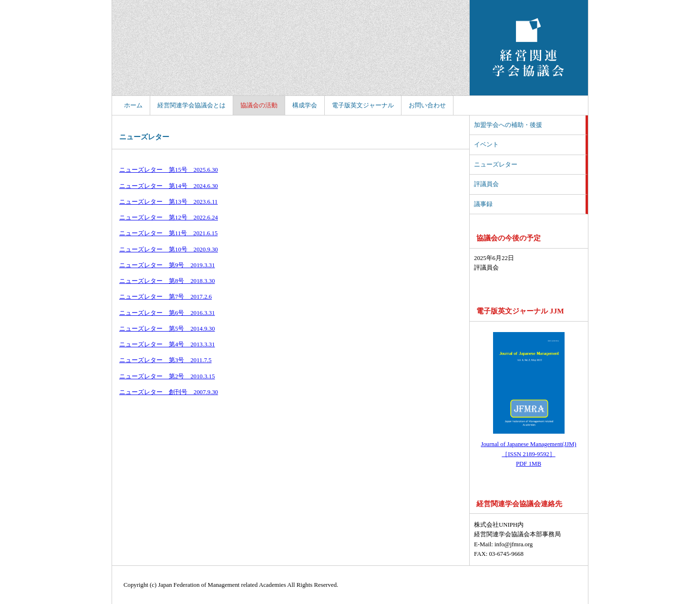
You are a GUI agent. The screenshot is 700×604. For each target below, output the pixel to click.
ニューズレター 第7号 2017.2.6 (165, 297)
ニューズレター (496, 165)
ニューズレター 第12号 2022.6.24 (169, 218)
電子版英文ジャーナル (363, 105)
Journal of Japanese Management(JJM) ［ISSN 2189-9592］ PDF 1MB (528, 454)
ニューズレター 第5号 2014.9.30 (167, 329)
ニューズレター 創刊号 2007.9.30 (169, 392)
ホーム (133, 105)
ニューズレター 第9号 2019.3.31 (167, 265)
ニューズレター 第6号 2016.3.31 (167, 313)
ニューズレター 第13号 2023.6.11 (169, 202)
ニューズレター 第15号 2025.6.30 (169, 170)
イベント (486, 145)
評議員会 (486, 184)
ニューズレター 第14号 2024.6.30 (169, 186)
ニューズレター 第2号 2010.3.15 (167, 376)
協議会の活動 (259, 105)
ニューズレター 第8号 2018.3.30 (167, 281)
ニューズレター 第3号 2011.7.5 (165, 360)
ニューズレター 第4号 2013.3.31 (167, 344)
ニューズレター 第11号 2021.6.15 (169, 233)
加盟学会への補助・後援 (508, 125)
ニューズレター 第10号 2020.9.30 (169, 250)
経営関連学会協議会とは (191, 105)
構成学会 (305, 105)
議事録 (483, 204)
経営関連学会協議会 (529, 48)
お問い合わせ (427, 105)
